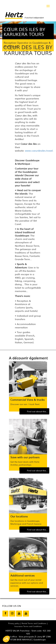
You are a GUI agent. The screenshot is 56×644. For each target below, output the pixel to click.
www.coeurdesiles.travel (39, 151)
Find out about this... (37, 411)
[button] (6, 639)
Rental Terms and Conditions (34, 623)
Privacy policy (14, 623)
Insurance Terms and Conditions (28, 626)
